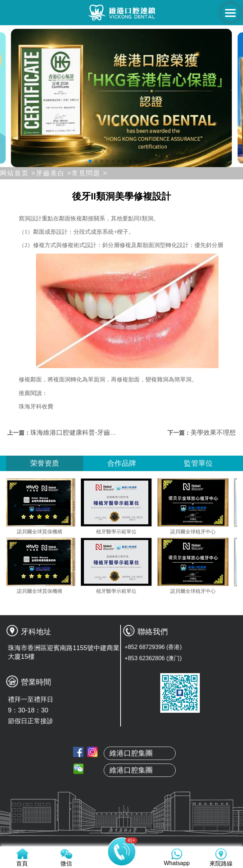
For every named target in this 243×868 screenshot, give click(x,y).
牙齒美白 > (54, 173)
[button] (90, 161)
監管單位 (198, 463)
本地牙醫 (122, 822)
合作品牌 (122, 463)
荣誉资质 (45, 463)
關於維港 (122, 805)
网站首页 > (18, 173)
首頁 (122, 788)
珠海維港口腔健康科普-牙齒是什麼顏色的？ (93, 433)
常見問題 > (90, 173)
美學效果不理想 (213, 433)
